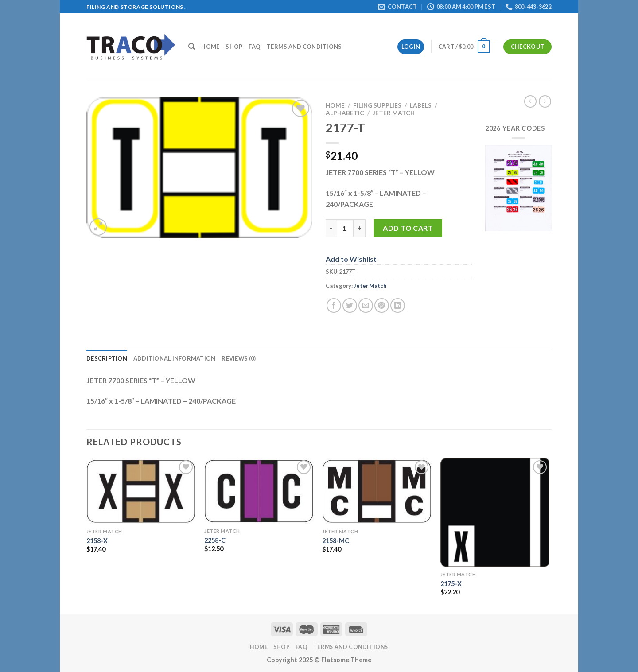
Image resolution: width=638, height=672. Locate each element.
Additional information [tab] (175, 358)
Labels (421, 105)
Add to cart (408, 228)
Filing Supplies (377, 105)
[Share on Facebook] (334, 305)
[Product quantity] (345, 228)
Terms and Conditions (304, 47)
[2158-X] (141, 491)
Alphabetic (345, 113)
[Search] (192, 47)
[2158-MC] (377, 491)
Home (210, 47)
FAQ (255, 47)
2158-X (97, 541)
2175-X (451, 584)
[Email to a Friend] (366, 305)
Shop (234, 47)
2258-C (215, 540)
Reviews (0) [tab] (239, 358)
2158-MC (336, 541)
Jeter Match (394, 113)
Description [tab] (107, 358)
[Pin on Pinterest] (382, 305)
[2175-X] (495, 513)
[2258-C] (259, 491)
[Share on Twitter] (350, 305)
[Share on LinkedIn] (398, 305)
